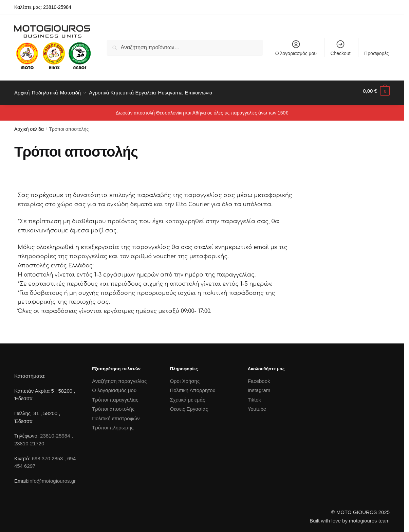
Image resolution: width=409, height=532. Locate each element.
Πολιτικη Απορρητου (192, 386)
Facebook (259, 377)
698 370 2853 (48, 454)
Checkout (340, 48)
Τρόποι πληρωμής (113, 424)
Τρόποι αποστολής (113, 405)
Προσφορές (376, 53)
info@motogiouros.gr (52, 477)
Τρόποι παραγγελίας (115, 396)
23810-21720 (29, 440)
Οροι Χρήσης (185, 377)
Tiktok (254, 396)
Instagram (259, 386)
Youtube (257, 405)
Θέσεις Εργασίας (189, 405)
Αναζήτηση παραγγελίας (119, 377)
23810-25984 (55, 432)
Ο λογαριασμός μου (296, 48)
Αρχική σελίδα (29, 125)
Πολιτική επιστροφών (116, 415)
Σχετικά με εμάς (187, 396)
